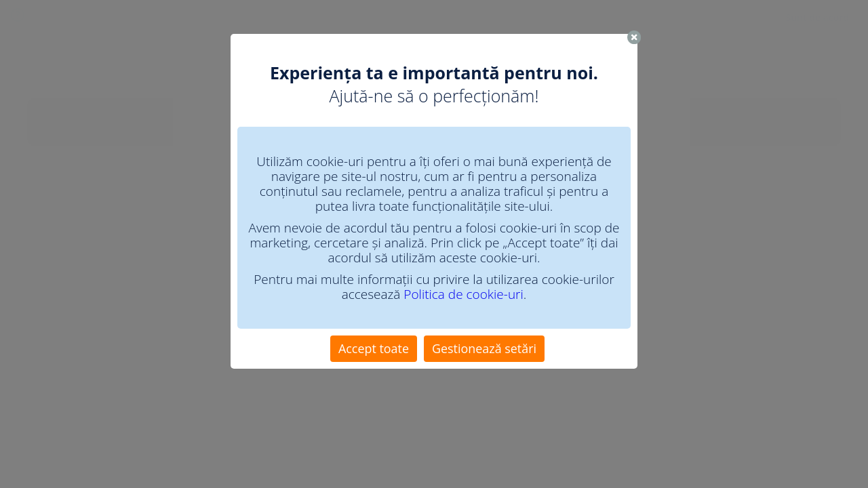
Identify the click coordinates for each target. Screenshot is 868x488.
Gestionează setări (484, 348)
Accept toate (374, 348)
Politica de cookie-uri (463, 294)
